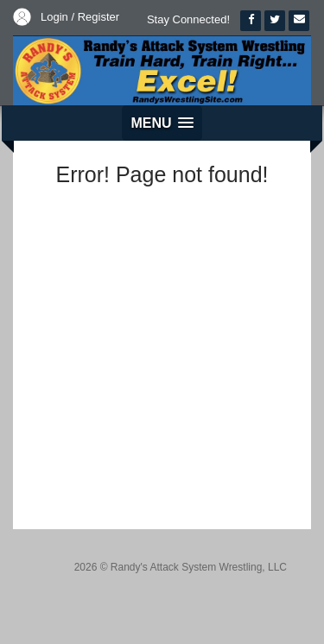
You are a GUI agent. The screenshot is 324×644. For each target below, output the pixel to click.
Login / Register (80, 17)
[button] (162, 123)
